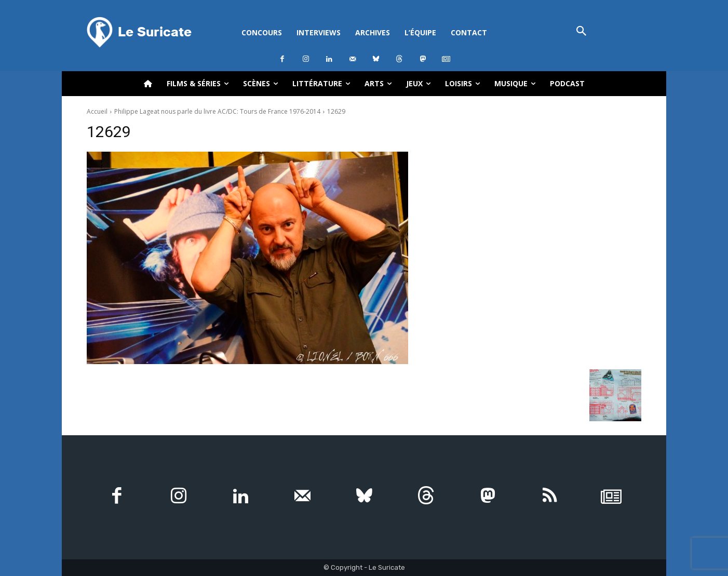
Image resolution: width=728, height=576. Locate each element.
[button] (581, 32)
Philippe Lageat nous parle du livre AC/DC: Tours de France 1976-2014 (217, 111)
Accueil (97, 111)
